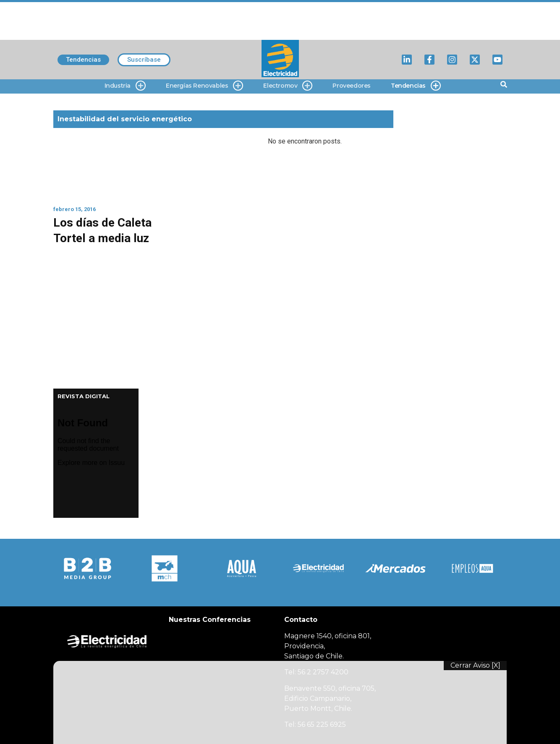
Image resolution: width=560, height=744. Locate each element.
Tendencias (416, 86)
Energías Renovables (204, 86)
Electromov (288, 86)
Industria (125, 86)
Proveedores (352, 86)
